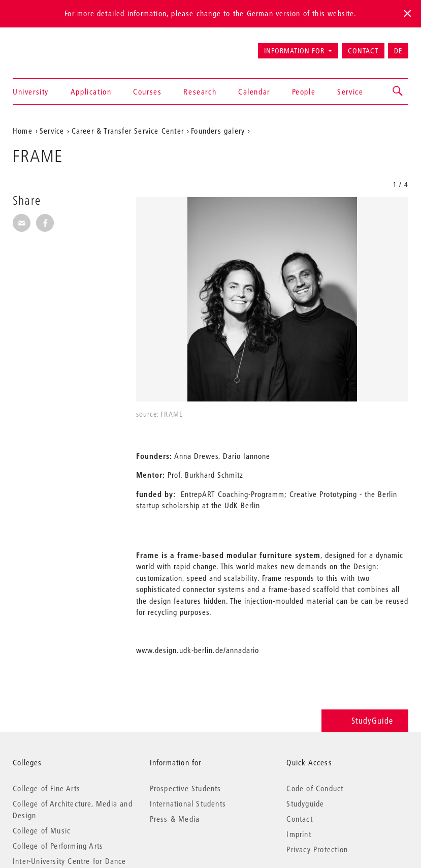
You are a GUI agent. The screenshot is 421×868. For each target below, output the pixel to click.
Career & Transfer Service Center (128, 131)
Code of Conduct (315, 788)
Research (200, 91)
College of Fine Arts (46, 788)
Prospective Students (186, 788)
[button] (398, 91)
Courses (147, 91)
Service (350, 91)
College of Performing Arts (58, 846)
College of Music (42, 830)
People (304, 91)
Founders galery (218, 131)
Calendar (254, 91)
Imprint (299, 834)
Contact (363, 51)
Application (91, 91)
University (31, 91)
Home (23, 131)
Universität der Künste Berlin (53, 46)
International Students (188, 803)
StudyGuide (365, 720)
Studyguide (305, 803)
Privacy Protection (317, 849)
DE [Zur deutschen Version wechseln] (398, 51)
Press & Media (175, 819)
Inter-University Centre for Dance (70, 861)
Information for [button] (294, 51)
